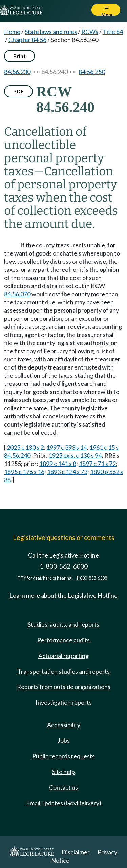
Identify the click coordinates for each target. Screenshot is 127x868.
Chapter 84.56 (27, 40)
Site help (63, 772)
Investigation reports (64, 702)
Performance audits (63, 640)
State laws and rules (51, 32)
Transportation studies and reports (63, 671)
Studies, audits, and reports (63, 624)
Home (12, 32)
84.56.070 (17, 294)
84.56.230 (17, 72)
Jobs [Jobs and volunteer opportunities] (64, 740)
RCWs (90, 32)
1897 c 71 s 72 (97, 464)
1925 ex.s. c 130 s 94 (75, 455)
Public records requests (63, 756)
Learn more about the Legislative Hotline (63, 595)
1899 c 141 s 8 (58, 464)
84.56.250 (92, 72)
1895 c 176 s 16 (24, 472)
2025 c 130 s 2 (25, 447)
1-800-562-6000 (64, 566)
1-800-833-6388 (91, 578)
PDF (18, 91)
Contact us (63, 787)
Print (19, 56)
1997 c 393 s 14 (67, 447)
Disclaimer (76, 852)
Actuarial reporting (63, 656)
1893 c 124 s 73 (67, 472)
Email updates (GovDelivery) (64, 803)
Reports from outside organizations (64, 687)
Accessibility (64, 725)
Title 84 (113, 32)
